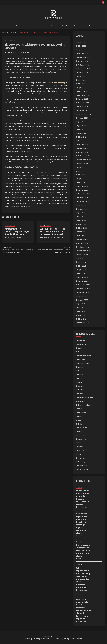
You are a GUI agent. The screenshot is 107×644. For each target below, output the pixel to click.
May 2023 (82, 175)
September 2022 (85, 205)
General (81, 386)
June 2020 (82, 308)
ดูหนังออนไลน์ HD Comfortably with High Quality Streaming (17, 231)
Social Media (67, 26)
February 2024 (84, 141)
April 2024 (82, 133)
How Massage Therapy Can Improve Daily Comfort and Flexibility (83, 551)
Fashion (81, 367)
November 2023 (84, 152)
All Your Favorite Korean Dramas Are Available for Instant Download (53, 231)
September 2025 (85, 69)
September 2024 (85, 114)
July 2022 (82, 213)
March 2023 (83, 182)
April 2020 (82, 315)
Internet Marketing (85, 405)
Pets (80, 424)
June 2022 (82, 217)
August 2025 (83, 73)
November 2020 (84, 289)
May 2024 (82, 129)
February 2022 (84, 232)
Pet (80, 420)
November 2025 (84, 61)
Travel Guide (83, 458)
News (80, 416)
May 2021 (82, 266)
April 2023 (82, 179)
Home (80, 394)
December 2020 (84, 285)
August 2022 (83, 209)
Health (38, 26)
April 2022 (82, 224)
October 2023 (83, 156)
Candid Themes (76, 639)
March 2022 (83, 228)
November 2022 (84, 198)
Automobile (82, 344)
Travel (81, 454)
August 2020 (83, 300)
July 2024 (82, 122)
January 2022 (83, 236)
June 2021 (82, 262)
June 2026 (82, 42)
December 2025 (84, 57)
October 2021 (83, 247)
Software (82, 443)
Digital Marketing (84, 356)
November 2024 (84, 107)
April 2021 (82, 270)
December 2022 (84, 194)
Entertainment (10, 41)
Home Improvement (86, 397)
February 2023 (84, 186)
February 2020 (84, 323)
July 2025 (82, 76)
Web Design (83, 466)
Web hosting (83, 469)
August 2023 (83, 163)
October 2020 (83, 292)
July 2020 (82, 304)
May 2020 (82, 311)
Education (82, 359)
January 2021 (83, 281)
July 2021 (82, 258)
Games (77, 26)
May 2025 (82, 84)
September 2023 (85, 160)
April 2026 (82, 50)
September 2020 (85, 296)
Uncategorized (84, 462)
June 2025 (82, 80)
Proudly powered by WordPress (37, 639)
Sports (81, 447)
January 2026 (83, 54)
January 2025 (83, 99)
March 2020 (83, 319)
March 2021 (83, 273)
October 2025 (83, 65)
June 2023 (82, 171)
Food (80, 378)
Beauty (81, 348)
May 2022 (82, 220)
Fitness (81, 375)
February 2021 (84, 277)
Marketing (82, 413)
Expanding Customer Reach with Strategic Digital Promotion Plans (82, 525)
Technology (55, 26)
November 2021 (84, 243)
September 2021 (85, 251)
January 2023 (83, 190)
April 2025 (82, 88)
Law (80, 409)
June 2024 (82, 126)
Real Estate (86, 26)
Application (82, 340)
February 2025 (84, 95)
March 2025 (83, 91)
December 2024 (84, 103)
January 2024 (83, 145)
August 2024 (83, 118)
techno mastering (58, 83)
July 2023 (82, 167)
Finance (46, 26)
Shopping (20, 26)
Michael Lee (25, 52)
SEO (80, 431)
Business (29, 26)
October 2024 (83, 110)
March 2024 (83, 137)
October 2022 (83, 201)
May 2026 (82, 46)
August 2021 (83, 254)
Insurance (82, 401)
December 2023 (84, 148)
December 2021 (84, 239)
